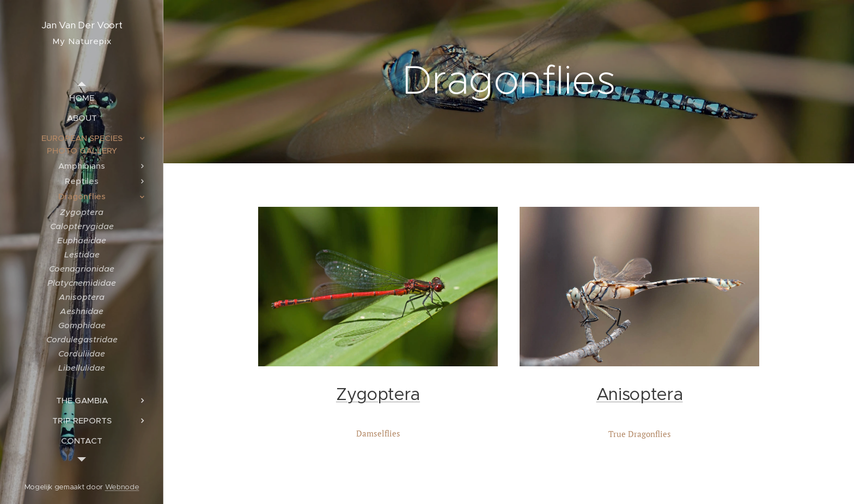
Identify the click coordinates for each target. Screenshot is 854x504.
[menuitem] (82, 98)
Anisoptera (640, 394)
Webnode (122, 487)
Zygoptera (378, 394)
